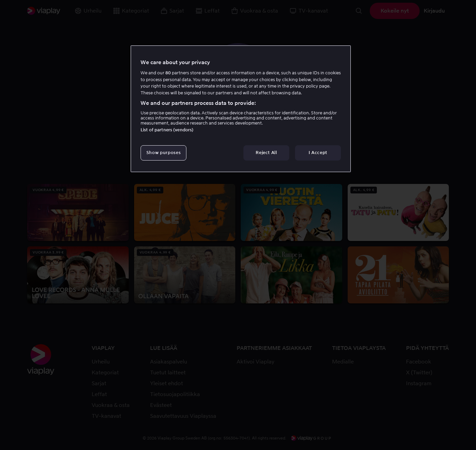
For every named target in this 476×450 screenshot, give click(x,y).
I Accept (318, 153)
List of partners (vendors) (167, 130)
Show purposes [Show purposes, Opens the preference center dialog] (163, 153)
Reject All (266, 153)
